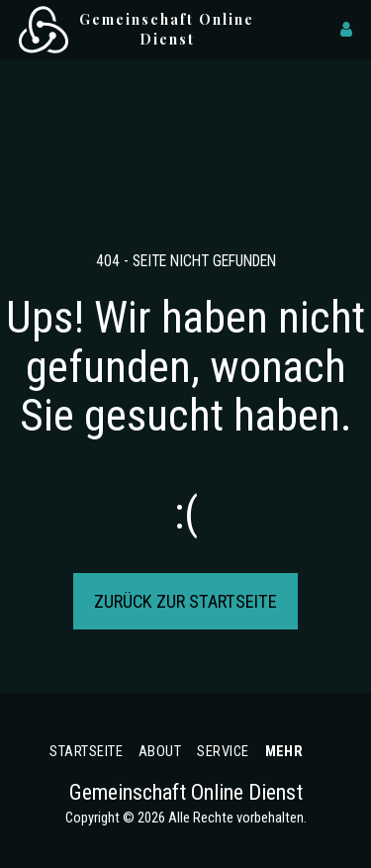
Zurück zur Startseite (185, 601)
